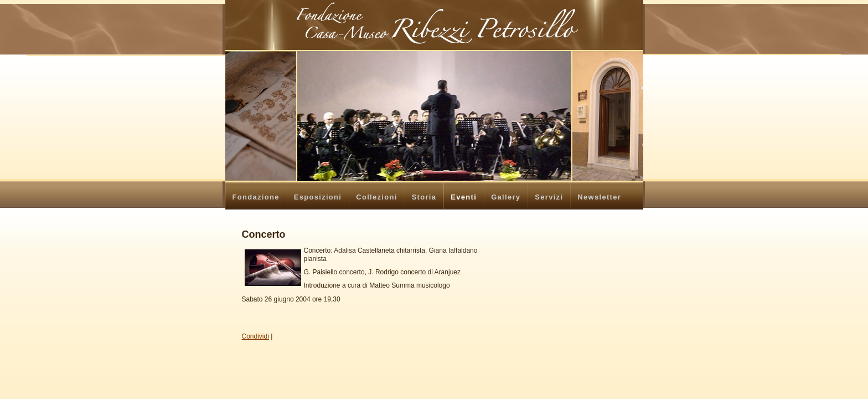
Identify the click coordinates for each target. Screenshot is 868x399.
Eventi (464, 197)
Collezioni (376, 197)
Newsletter (599, 197)
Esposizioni (318, 197)
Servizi (549, 197)
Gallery (506, 197)
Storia (424, 197)
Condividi (255, 336)
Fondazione (256, 197)
